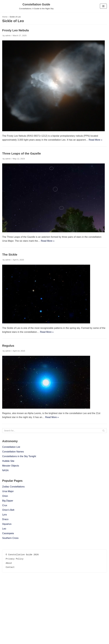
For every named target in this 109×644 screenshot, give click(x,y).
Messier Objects (11, 466)
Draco (5, 519)
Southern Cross (10, 538)
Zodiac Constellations (13, 487)
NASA (5, 470)
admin (8, 36)
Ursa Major (8, 491)
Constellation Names (13, 452)
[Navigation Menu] (103, 6)
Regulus (8, 346)
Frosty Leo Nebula (15, 30)
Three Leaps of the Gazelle (22, 153)
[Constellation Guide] (36, 6)
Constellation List (11, 447)
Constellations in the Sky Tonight (19, 456)
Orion (5, 496)
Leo (4, 529)
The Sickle (10, 254)
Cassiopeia (8, 533)
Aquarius (7, 524)
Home (5, 17)
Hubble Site (8, 461)
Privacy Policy (15, 622)
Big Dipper (8, 501)
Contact (10, 630)
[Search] (54, 431)
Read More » (96, 140)
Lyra (4, 515)
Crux (5, 505)
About (9, 626)
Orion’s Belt (8, 510)
